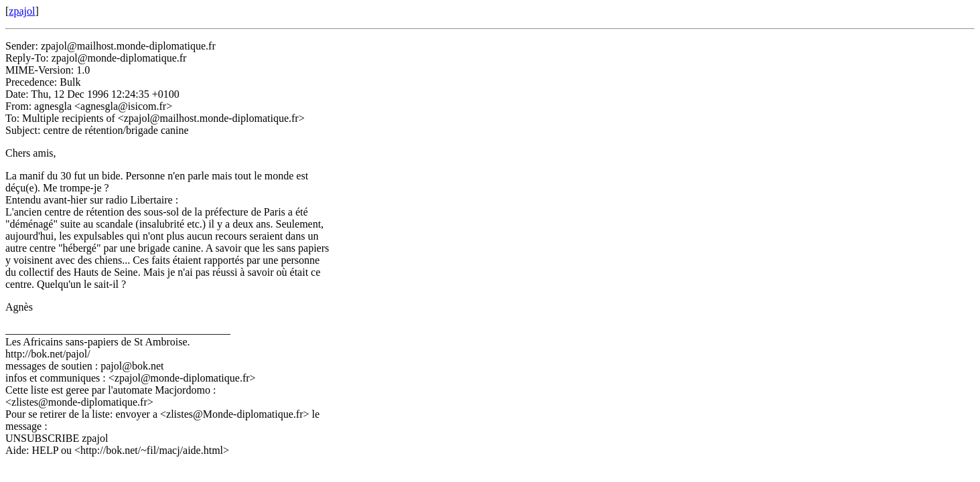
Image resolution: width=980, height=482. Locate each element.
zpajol (22, 11)
